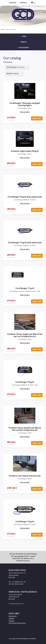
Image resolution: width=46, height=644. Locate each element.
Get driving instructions (17, 623)
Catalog (11, 618)
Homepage (13, 616)
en (33, 3)
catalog (13, 3)
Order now (37, 118)
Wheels (24, 42)
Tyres (24, 36)
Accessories (24, 47)
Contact (11, 621)
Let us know (19, 556)
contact (23, 3)
